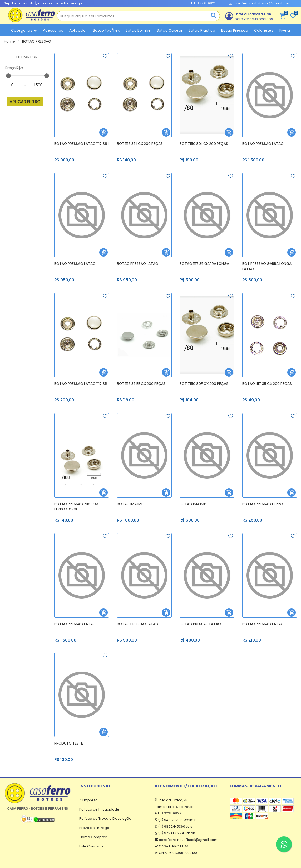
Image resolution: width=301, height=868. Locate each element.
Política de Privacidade (99, 809)
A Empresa (88, 800)
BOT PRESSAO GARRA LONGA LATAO (267, 266)
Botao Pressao (235, 30)
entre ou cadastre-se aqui (60, 3)
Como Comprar (93, 837)
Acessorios (53, 30)
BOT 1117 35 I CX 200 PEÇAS (140, 144)
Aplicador (78, 30)
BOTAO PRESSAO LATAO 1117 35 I (81, 384)
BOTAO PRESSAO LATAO (263, 144)
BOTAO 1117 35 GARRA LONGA (204, 264)
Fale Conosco (91, 846)
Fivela (285, 30)
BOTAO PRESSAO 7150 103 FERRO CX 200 (76, 507)
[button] (25, 57)
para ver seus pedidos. (254, 16)
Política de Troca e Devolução (105, 819)
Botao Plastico (202, 30)
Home (12, 41)
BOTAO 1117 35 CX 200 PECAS (267, 384)
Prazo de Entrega (94, 828)
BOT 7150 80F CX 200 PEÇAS (204, 384)
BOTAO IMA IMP (130, 504)
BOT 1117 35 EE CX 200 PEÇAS (141, 384)
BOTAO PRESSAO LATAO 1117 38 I (82, 144)
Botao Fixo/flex (106, 30)
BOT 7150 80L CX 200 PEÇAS (204, 144)
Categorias (24, 30)
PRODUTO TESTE (69, 743)
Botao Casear (170, 30)
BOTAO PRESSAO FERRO (263, 504)
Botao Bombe (138, 30)
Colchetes (264, 30)
